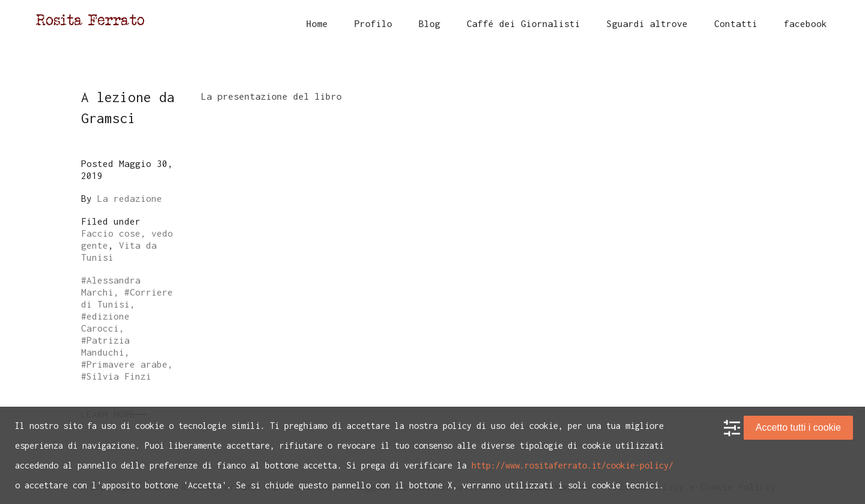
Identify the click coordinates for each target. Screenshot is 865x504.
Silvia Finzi (119, 376)
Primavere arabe (127, 364)
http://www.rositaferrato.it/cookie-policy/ (572, 465)
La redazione (130, 198)
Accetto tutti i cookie (798, 427)
